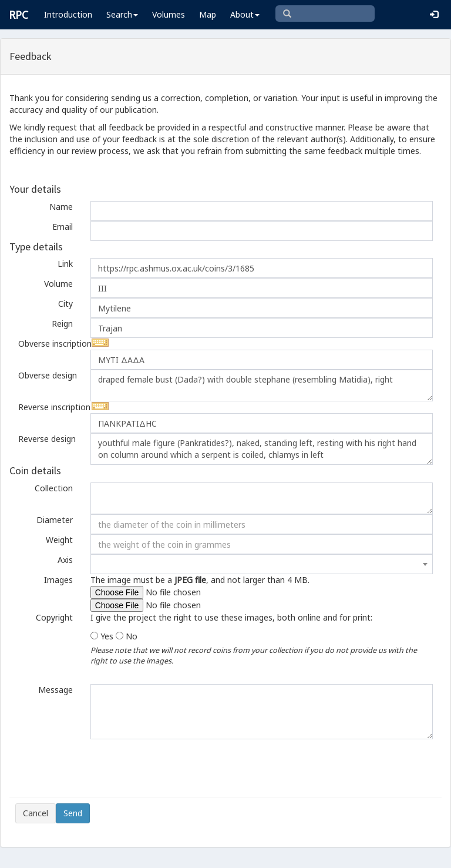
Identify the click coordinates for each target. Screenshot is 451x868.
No (132, 636)
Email (63, 227)
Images (58, 580)
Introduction (68, 14)
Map (208, 14)
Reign (62, 324)
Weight (59, 540)
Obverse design (48, 375)
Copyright (54, 617)
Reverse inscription (50, 407)
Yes (107, 636)
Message (55, 690)
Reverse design (47, 439)
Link (65, 264)
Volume (58, 284)
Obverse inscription (50, 343)
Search (122, 14)
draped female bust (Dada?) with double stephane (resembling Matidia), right (262, 386)
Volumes (169, 14)
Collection (54, 488)
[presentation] (105, 768)
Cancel (36, 813)
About (245, 14)
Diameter (55, 520)
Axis (65, 560)
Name (61, 207)
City (65, 304)
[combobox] (262, 564)
